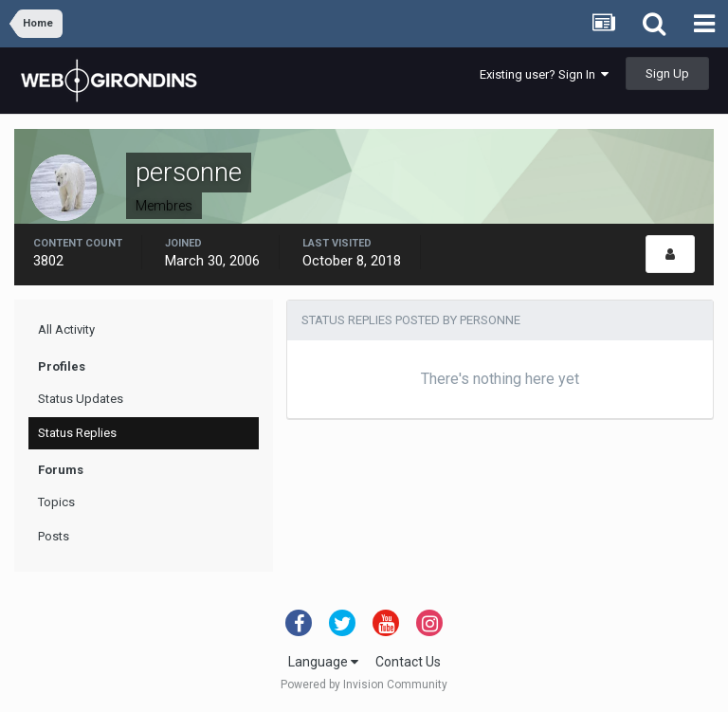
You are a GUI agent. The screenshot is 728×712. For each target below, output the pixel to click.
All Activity (66, 329)
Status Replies (77, 433)
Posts (54, 536)
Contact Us (408, 662)
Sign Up (667, 73)
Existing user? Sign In (544, 74)
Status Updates (81, 399)
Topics (56, 502)
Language (323, 662)
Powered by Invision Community (364, 685)
